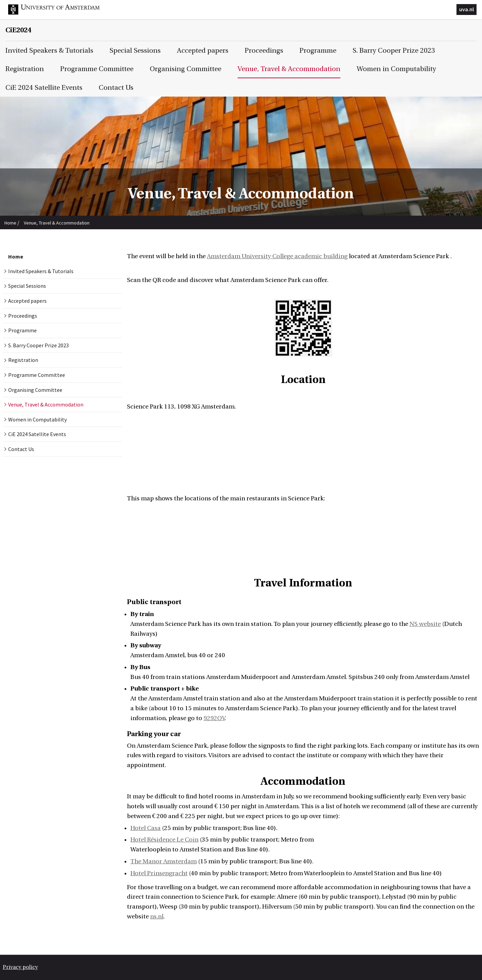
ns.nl (157, 917)
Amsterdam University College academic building (277, 256)
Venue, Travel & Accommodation (57, 223)
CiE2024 (18, 30)
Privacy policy (20, 967)
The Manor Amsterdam (164, 861)
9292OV (214, 718)
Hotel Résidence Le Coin (164, 840)
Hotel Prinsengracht (159, 873)
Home (10, 223)
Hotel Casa (146, 828)
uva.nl (467, 9)
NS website (425, 624)
